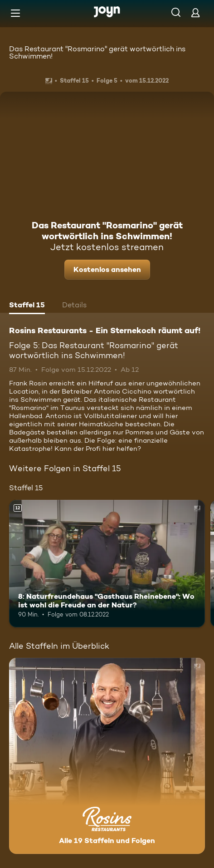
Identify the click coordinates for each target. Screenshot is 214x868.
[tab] (27, 306)
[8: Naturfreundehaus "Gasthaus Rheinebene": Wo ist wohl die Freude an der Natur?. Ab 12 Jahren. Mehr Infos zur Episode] (107, 564)
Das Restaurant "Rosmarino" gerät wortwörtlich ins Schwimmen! (97, 52)
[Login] (195, 12)
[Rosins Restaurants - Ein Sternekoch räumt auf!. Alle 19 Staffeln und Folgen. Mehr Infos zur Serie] (107, 756)
